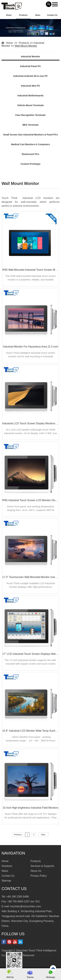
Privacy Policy (39, 876)
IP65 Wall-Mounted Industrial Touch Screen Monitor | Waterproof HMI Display (30, 270)
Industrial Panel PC (31, 66)
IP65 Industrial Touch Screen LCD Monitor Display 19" (30, 500)
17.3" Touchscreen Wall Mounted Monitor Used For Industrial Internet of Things (30, 577)
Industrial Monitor (30, 56)
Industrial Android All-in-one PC (30, 76)
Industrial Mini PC (30, 86)
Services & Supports (42, 866)
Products (23, 15)
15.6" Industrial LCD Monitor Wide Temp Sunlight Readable (30, 731)
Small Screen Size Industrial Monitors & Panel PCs (30, 135)
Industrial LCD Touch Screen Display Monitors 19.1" (30, 423)
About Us (36, 871)
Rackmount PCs (30, 154)
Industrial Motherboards (30, 96)
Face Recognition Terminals (31, 115)
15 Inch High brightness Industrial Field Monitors (30, 808)
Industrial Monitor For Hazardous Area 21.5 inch (31, 347)
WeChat (10, 977)
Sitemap (6, 881)
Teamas (30, 977)
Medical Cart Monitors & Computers (30, 144)
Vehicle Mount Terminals (30, 105)
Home (9, 15)
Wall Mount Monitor (26, 46)
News (38, 15)
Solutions (7, 866)
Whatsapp (51, 977)
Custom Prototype (30, 164)
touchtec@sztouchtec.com (26, 906)
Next (43, 835)
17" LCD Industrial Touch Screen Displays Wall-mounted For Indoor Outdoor (30, 654)
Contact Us (52, 15)
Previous (18, 835)
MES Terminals (30, 125)
